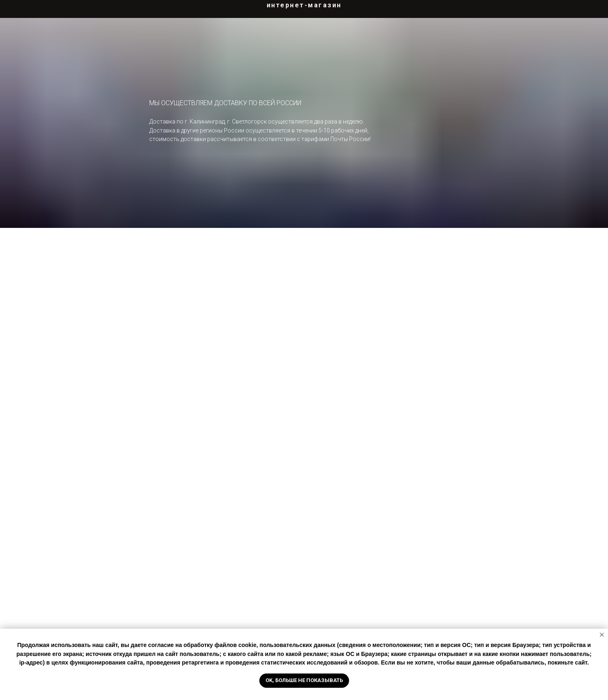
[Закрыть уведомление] (602, 635)
